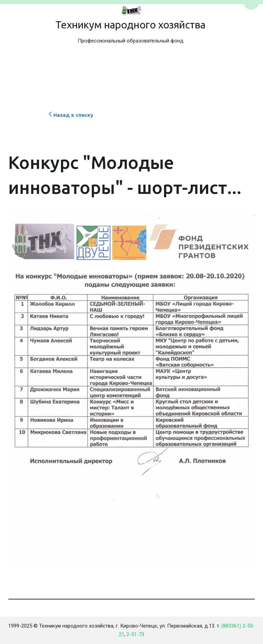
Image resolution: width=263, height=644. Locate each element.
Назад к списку (70, 115)
